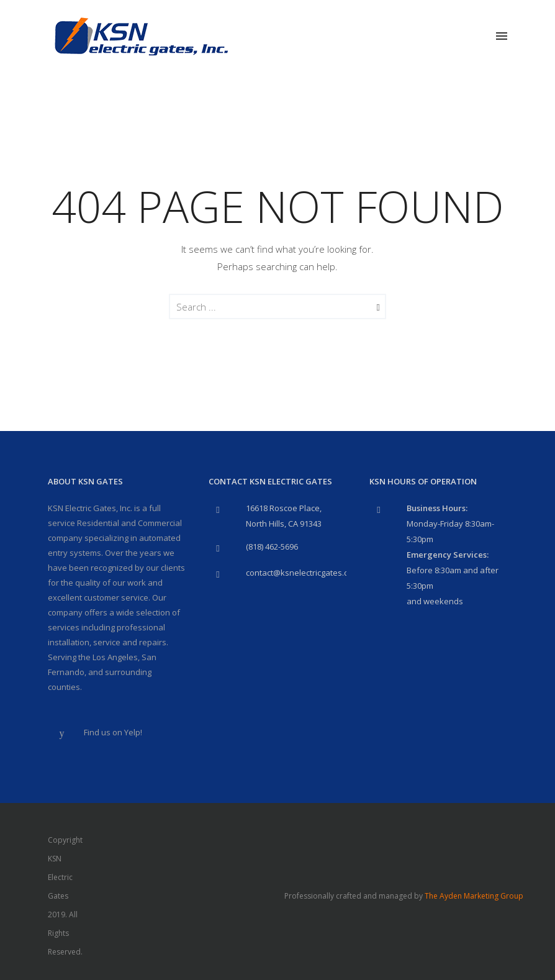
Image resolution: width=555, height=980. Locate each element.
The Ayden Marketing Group (474, 896)
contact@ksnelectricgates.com (303, 573)
